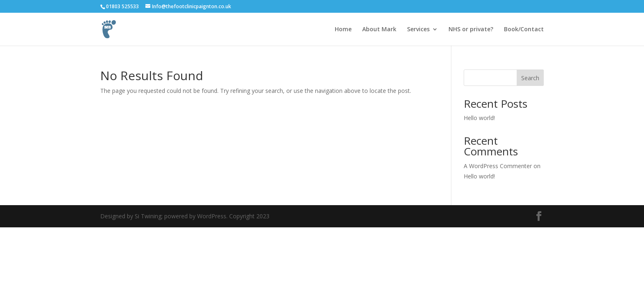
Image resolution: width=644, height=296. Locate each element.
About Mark (379, 30)
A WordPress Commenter (498, 166)
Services (418, 30)
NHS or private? (471, 30)
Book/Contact (524, 30)
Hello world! (479, 118)
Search (530, 78)
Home (343, 30)
